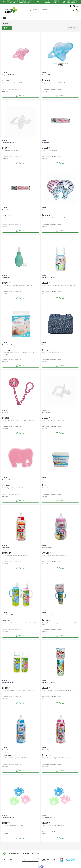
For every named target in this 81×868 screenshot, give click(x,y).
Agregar (20, 96)
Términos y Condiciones (32, 853)
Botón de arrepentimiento (30, 860)
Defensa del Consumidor (12, 860)
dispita (6, 23)
